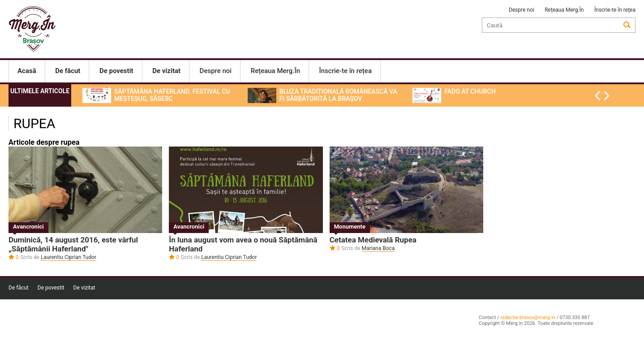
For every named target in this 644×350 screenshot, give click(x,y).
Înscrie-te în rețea (615, 10)
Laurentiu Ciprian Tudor (69, 257)
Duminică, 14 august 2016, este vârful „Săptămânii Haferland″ (74, 244)
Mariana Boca (378, 248)
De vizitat (84, 288)
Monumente (350, 227)
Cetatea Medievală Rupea (373, 240)
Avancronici (28, 227)
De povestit (51, 288)
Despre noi (522, 10)
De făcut (19, 288)
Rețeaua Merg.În (564, 10)
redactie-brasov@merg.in (528, 318)
